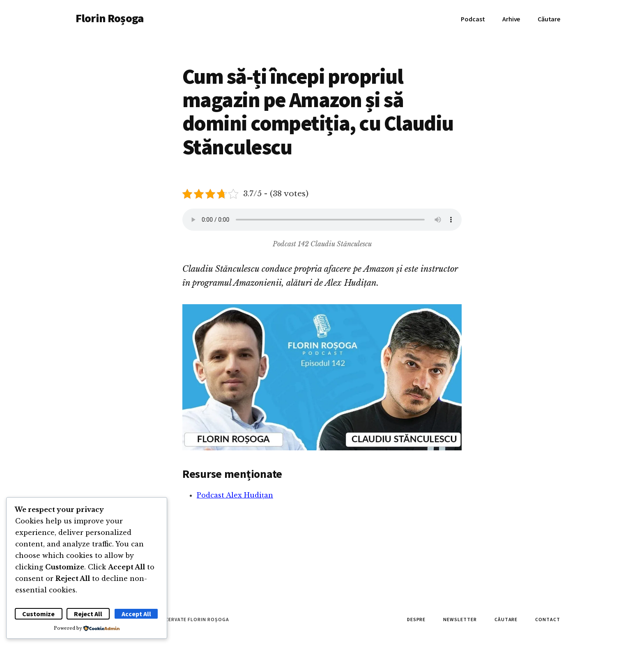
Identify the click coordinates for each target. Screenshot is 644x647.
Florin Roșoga (109, 18)
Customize (38, 614)
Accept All (136, 614)
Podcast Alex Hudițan (235, 495)
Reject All (88, 614)
